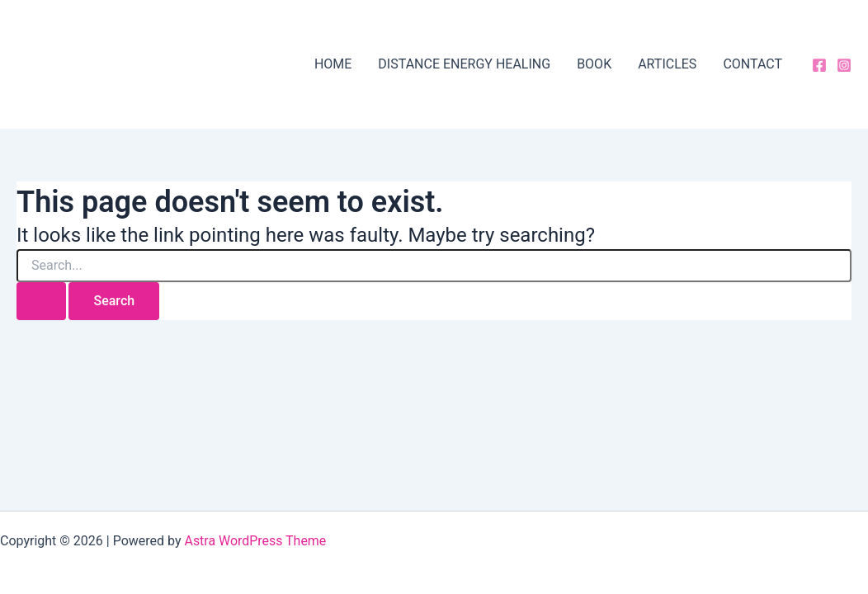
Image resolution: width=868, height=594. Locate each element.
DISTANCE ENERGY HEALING (464, 64)
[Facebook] (819, 65)
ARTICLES (667, 64)
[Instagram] (844, 65)
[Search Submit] (41, 301)
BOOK (594, 64)
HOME (333, 64)
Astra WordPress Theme (255, 541)
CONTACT (752, 64)
